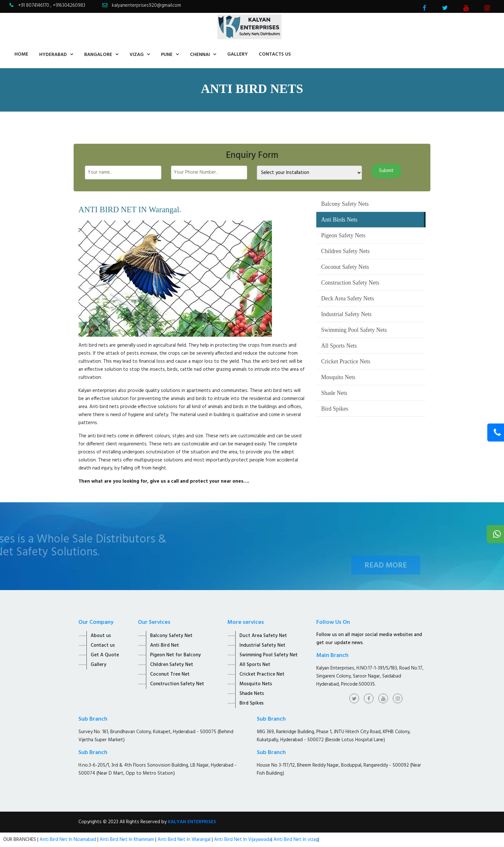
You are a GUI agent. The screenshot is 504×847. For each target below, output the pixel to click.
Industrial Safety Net (262, 645)
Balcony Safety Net (171, 636)
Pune (167, 55)
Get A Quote (105, 655)
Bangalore (98, 55)
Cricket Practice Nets (346, 361)
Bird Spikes (335, 409)
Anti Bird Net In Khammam (127, 840)
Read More (386, 573)
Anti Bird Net (165, 645)
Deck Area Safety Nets (347, 298)
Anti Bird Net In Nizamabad (68, 840)
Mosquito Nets (338, 377)
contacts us (275, 54)
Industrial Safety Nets (346, 314)
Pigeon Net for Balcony (175, 655)
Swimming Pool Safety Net (269, 655)
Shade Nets (334, 393)
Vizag (137, 55)
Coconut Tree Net (170, 674)
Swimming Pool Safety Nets (354, 330)
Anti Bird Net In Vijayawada (243, 840)
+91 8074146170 (34, 5)
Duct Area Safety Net (263, 636)
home (21, 54)
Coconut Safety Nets (345, 267)
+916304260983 (69, 5)
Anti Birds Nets (339, 220)
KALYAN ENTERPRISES (192, 822)
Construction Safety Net (177, 684)
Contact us (103, 645)
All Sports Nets (339, 346)
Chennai (200, 55)
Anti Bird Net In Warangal (184, 840)
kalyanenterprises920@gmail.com (146, 5)
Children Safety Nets (345, 251)
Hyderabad (53, 55)
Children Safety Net (172, 665)
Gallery (238, 54)
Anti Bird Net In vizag (295, 840)
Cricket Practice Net (262, 674)
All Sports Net (255, 665)
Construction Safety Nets (350, 283)
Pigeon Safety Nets (343, 235)
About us (101, 636)
